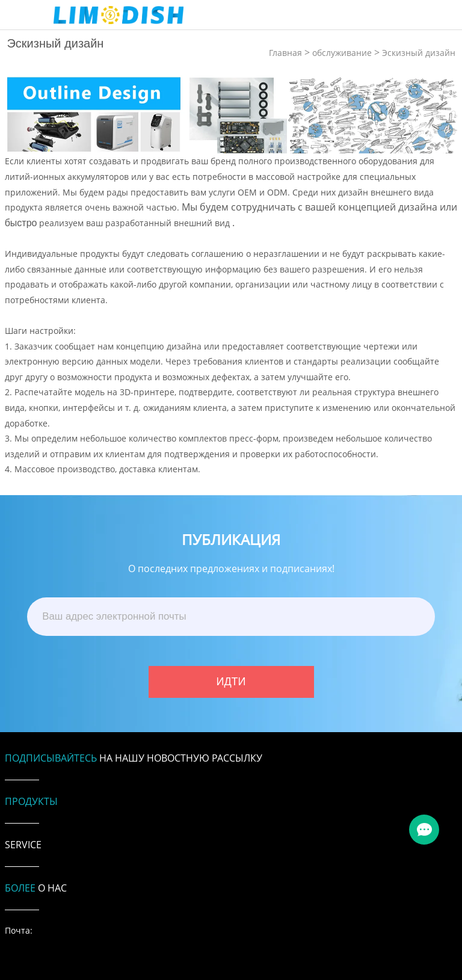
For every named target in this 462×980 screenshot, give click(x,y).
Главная (285, 53)
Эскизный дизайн (419, 53)
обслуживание (342, 53)
